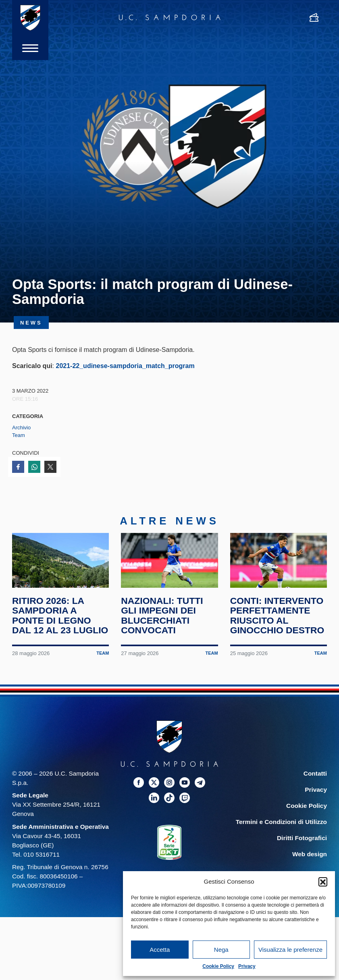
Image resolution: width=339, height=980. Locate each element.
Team (19, 435)
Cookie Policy (218, 966)
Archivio (21, 428)
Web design (310, 855)
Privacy (247, 966)
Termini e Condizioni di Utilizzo (281, 823)
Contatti (315, 774)
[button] (323, 882)
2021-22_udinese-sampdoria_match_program (125, 366)
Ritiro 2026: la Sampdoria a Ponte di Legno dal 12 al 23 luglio (60, 616)
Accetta (160, 950)
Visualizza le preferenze (290, 950)
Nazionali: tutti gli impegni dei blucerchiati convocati (162, 616)
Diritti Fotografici (302, 839)
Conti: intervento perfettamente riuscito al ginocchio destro (277, 616)
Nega (221, 950)
